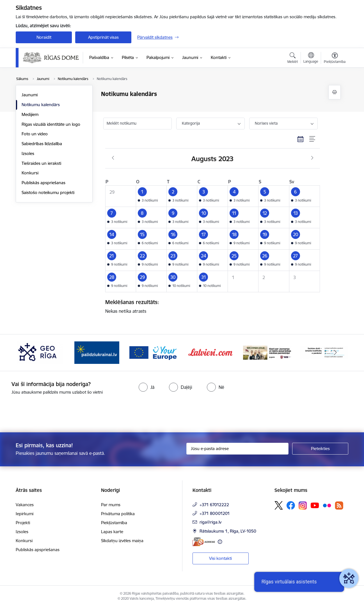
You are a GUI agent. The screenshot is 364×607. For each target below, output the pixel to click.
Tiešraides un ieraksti (41, 163)
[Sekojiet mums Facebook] (291, 505)
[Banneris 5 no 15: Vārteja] (154, 352)
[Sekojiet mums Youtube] (315, 505)
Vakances (25, 505)
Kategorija (191, 123)
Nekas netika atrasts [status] (210, 306)
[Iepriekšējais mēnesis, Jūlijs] (113, 158)
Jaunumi (30, 95)
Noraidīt (44, 37)
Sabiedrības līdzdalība (42, 144)
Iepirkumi (25, 514)
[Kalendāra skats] (301, 139)
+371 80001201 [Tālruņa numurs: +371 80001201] (215, 513)
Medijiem (30, 114)
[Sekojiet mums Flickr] (327, 505)
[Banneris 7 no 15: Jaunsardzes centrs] (267, 352)
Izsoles (28, 153)
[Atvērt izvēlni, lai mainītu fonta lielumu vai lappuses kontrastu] (335, 59)
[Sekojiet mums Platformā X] (279, 505)
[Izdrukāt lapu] (335, 92)
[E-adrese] (204, 542)
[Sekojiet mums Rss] (339, 506)
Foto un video (35, 134)
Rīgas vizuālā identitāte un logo (51, 124)
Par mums (111, 505)
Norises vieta (266, 123)
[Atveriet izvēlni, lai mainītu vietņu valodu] (311, 58)
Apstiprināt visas (103, 37)
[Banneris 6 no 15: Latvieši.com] (211, 352)
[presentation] (47, 411)
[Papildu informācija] (220, 542)
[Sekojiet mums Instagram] (303, 506)
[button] (151, 196)
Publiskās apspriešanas (44, 183)
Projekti (23, 523)
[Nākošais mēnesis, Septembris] (312, 158)
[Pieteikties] (320, 449)
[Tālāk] (336, 353)
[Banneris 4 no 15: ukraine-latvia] (97, 352)
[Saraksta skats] (313, 139)
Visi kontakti (220, 558)
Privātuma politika (118, 514)
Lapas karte (112, 532)
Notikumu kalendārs (41, 105)
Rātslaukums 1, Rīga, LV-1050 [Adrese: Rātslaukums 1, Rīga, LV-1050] (228, 531)
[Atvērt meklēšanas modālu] (293, 59)
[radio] (146, 387)
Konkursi (30, 173)
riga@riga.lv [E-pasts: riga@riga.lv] (210, 522)
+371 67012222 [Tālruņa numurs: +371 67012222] (214, 505)
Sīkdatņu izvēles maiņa (122, 541)
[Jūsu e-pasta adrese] (238, 449)
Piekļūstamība (114, 523)
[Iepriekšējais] (29, 353)
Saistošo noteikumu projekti (48, 192)
